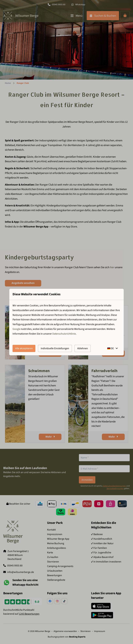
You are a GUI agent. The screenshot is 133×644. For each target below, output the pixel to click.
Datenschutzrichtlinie (64, 334)
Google (16, 329)
